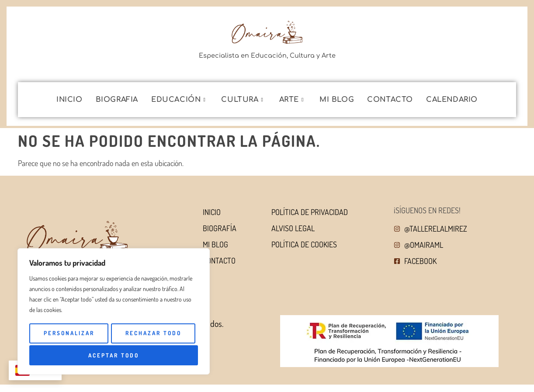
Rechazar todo (72, 355)
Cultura (242, 100)
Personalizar (112, 334)
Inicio (69, 100)
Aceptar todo (158, 355)
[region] (114, 312)
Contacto (390, 100)
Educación (178, 100)
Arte (291, 100)
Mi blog (337, 100)
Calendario (452, 100)
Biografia (117, 100)
